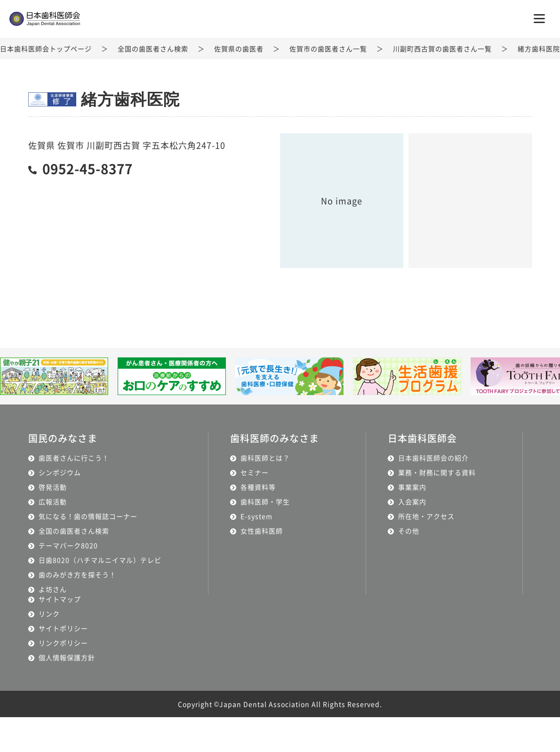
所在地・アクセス (426, 516)
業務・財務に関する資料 (437, 472)
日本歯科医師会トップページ (46, 49)
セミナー (255, 472)
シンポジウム (60, 472)
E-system (256, 516)
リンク (49, 614)
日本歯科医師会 (422, 438)
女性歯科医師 (262, 531)
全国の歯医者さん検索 (153, 49)
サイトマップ (60, 599)
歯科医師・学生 (265, 501)
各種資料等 (258, 487)
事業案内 (412, 487)
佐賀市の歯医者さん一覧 (328, 49)
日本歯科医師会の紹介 (433, 458)
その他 (409, 531)
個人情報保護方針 (67, 657)
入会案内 (412, 501)
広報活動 (53, 501)
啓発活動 (53, 487)
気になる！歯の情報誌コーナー (88, 516)
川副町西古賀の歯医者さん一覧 (442, 49)
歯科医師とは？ (265, 458)
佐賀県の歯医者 (239, 49)
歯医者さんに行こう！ (74, 458)
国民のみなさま (63, 438)
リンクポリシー (63, 643)
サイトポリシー (63, 628)
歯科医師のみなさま (275, 438)
